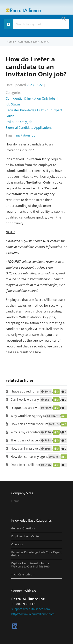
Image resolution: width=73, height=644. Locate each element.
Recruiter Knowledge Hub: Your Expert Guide (36, 554)
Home (15, 501)
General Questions (23, 528)
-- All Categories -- (23, 574)
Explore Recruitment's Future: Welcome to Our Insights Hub (31, 565)
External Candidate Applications (29, 128)
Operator (17, 544)
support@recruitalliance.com (31, 609)
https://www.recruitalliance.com (33, 614)
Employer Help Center (26, 536)
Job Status (13, 104)
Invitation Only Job (19, 122)
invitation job (26, 135)
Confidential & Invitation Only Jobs (38, 42)
